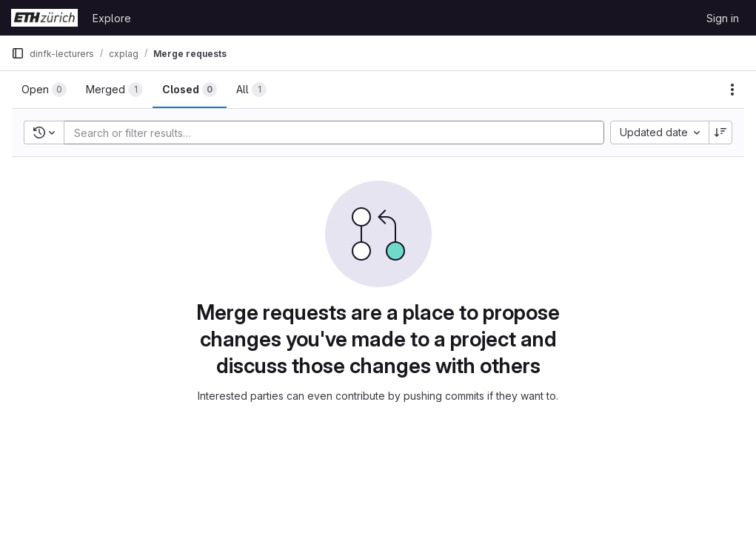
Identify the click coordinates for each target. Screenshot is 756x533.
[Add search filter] (338, 133)
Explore (112, 18)
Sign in (723, 18)
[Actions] (732, 90)
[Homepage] (44, 18)
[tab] (44, 90)
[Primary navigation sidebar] (18, 53)
